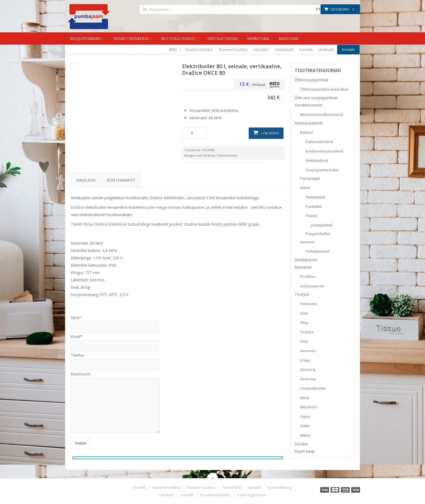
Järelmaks (327, 49)
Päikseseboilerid (319, 142)
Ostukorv (340, 9)
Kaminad (307, 242)
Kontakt (348, 49)
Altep (304, 323)
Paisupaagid (310, 178)
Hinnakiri (261, 49)
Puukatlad (314, 206)
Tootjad (302, 294)
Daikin (305, 426)
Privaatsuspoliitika (215, 495)
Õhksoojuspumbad (311, 80)
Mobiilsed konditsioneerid (321, 115)
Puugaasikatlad (318, 234)
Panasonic (309, 304)
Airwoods (308, 351)
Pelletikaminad (317, 251)
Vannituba (258, 38)
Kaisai (305, 398)
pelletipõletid (322, 225)
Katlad (305, 188)
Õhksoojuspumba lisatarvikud (324, 89)
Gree (304, 313)
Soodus (301, 444)
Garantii (306, 49)
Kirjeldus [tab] (86, 180)
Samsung (308, 370)
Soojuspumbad (85, 38)
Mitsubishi (309, 407)
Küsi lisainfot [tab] (121, 180)
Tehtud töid (284, 49)
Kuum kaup (305, 451)
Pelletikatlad (315, 197)
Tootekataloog (279, 488)
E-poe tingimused (251, 495)
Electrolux (308, 379)
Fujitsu (305, 417)
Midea (305, 435)
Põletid (311, 216)
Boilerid (209, 155)
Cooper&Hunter (313, 388)
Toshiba (307, 332)
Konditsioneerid (131, 38)
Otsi (320, 9)
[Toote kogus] (194, 133)
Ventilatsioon (222, 38)
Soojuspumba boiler (322, 170)
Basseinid (289, 38)
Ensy (304, 341)
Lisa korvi (270, 133)
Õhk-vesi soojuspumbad (316, 98)
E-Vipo (305, 360)
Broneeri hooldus (233, 49)
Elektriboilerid (227, 155)
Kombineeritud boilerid (324, 151)
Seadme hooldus (199, 49)
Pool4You (308, 277)
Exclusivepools (312, 286)
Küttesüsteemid (178, 38)
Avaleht (139, 488)
